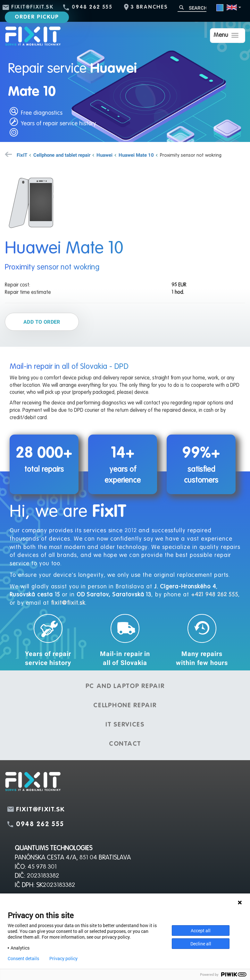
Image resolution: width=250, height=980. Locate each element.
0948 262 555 (92, 7)
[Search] (192, 8)
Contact (125, 744)
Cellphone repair (125, 706)
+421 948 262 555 (215, 595)
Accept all (201, 930)
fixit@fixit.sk (33, 7)
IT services (125, 725)
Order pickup (37, 17)
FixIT (22, 155)
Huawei (104, 155)
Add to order (42, 322)
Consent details (23, 959)
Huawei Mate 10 (136, 155)
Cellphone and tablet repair (62, 155)
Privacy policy (63, 959)
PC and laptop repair (125, 686)
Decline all (201, 944)
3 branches (149, 7)
